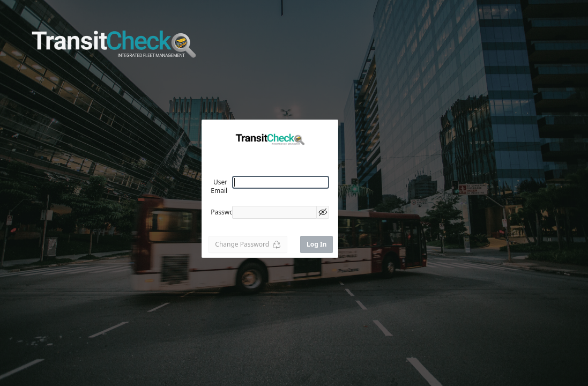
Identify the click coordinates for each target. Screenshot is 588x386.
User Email (219, 186)
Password (225, 212)
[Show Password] (323, 212)
